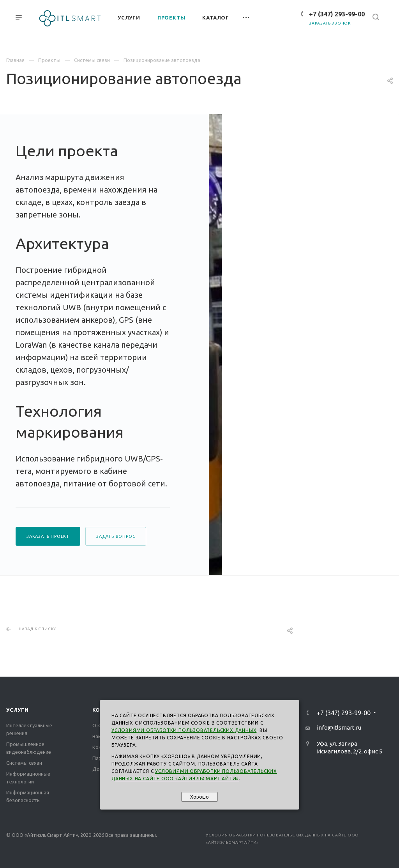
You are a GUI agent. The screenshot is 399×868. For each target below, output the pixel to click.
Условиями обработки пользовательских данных (184, 730)
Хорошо (199, 797)
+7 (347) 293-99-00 (337, 14)
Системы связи (24, 763)
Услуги (18, 710)
